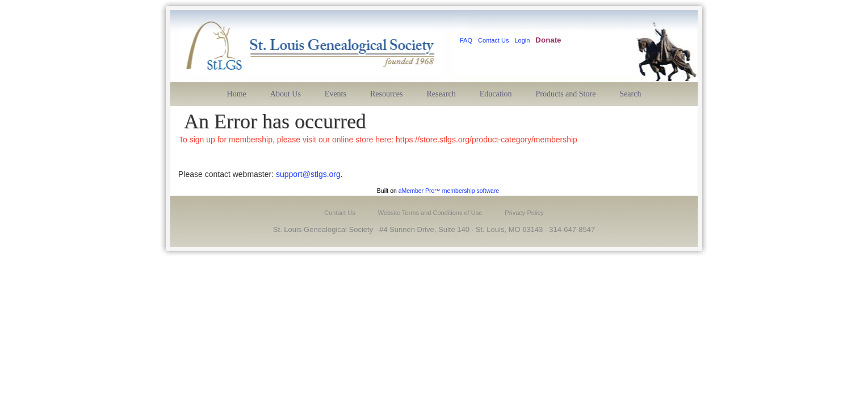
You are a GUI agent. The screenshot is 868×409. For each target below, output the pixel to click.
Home (237, 94)
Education (496, 94)
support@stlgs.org (308, 174)
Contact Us (493, 40)
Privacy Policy (524, 213)
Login (522, 40)
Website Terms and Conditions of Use (430, 213)
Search (630, 94)
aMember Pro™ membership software (449, 191)
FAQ (466, 40)
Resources (387, 94)
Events (336, 94)
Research (441, 94)
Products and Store (566, 94)
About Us (286, 94)
